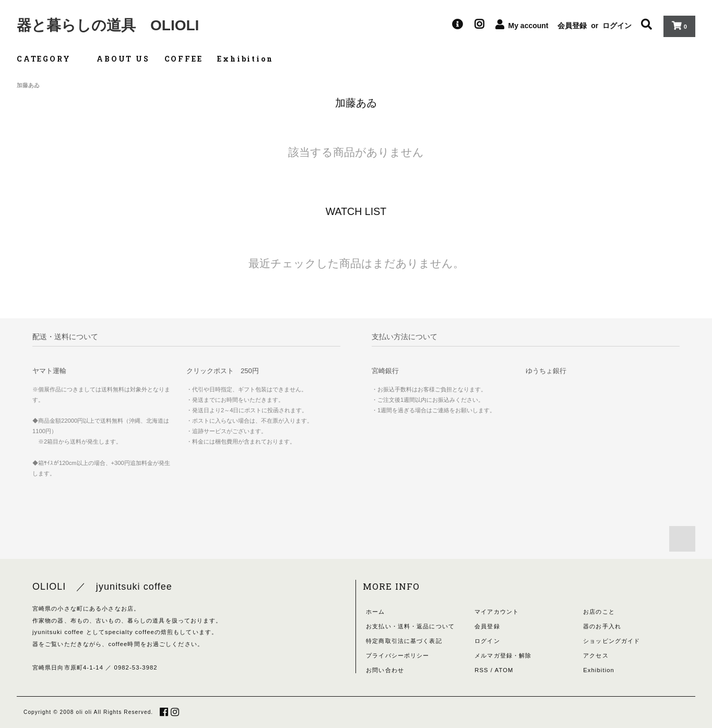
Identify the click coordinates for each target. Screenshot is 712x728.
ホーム (375, 612)
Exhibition (245, 59)
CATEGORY (49, 59)
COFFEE (184, 59)
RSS (481, 670)
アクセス (596, 655)
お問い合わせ (385, 670)
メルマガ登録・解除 (503, 655)
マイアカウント (497, 612)
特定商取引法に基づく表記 (404, 641)
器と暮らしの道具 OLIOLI (108, 25)
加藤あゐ (28, 85)
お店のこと (599, 612)
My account (529, 26)
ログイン (617, 26)
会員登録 (572, 26)
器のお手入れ (602, 626)
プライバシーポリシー (397, 655)
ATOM (504, 670)
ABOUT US (123, 59)
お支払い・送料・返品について (410, 626)
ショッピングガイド (612, 641)
